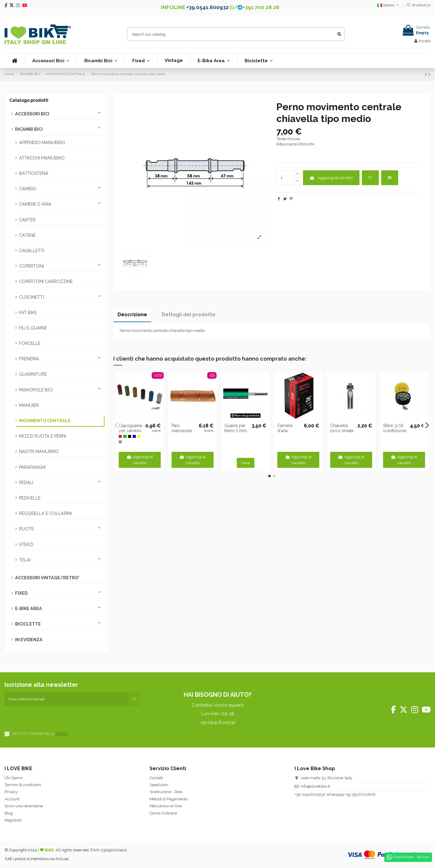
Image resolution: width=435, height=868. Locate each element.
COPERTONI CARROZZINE (46, 281)
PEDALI (26, 483)
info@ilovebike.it (315, 786)
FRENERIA (29, 359)
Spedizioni (159, 785)
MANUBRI (29, 405)
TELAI (25, 560)
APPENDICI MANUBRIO (42, 143)
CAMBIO (28, 189)
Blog (9, 813)
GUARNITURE (33, 374)
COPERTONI (31, 266)
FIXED (21, 593)
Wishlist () (418, 5)
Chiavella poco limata (342, 428)
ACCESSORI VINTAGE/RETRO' (47, 578)
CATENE (27, 235)
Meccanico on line (166, 806)
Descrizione (132, 315)
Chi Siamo (14, 778)
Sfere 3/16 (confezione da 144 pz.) (395, 431)
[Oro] (139, 436)
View (246, 463)
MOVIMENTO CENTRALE (45, 421)
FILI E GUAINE (33, 328)
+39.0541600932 (310, 794)
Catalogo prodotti (29, 100)
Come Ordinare (163, 813)
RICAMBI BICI (29, 129)
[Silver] (120, 442)
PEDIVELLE (30, 498)
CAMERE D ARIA (35, 204)
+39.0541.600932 (208, 7)
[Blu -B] (134, 436)
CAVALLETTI (32, 251)
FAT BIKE (28, 313)
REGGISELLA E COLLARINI (45, 513)
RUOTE (26, 529)
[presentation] (50, 718)
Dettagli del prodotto (188, 315)
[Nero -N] (130, 436)
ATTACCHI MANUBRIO (42, 158)
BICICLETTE (28, 624)
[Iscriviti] (134, 699)
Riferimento (287, 144)
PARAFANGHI (32, 467)
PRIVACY (62, 734)
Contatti (156, 778)
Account (12, 799)
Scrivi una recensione (24, 806)
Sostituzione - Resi (166, 792)
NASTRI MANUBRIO (39, 452)
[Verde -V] (125, 436)
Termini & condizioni (23, 785)
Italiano (389, 5)
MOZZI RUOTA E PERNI (43, 436)
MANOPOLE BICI (36, 390)
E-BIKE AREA (29, 609)
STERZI (26, 545)
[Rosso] (120, 436)
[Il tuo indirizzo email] (66, 699)
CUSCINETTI (31, 297)
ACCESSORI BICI (32, 114)
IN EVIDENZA (29, 640)
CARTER (27, 220)
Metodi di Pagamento (169, 799)
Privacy (11, 792)
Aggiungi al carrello (331, 178)
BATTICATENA (34, 173)
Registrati (13, 820)
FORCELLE (30, 343)
